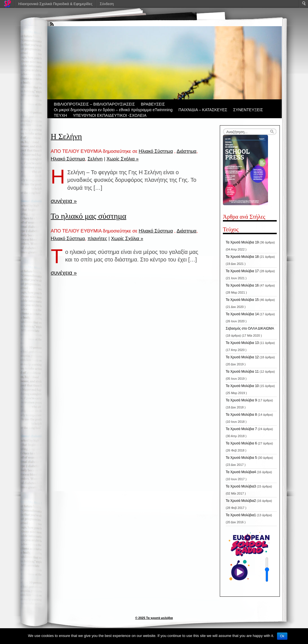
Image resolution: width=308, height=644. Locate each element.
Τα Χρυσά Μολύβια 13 (242, 343)
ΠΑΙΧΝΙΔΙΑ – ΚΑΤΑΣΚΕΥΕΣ (203, 110)
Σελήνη (95, 159)
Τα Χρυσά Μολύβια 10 (242, 386)
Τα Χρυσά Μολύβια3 (241, 486)
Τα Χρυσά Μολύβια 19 (242, 242)
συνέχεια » (64, 201)
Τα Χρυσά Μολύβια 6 (241, 443)
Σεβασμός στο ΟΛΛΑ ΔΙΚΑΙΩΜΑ (250, 328)
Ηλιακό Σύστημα (156, 151)
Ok (282, 636)
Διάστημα (187, 151)
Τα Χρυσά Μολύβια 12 (242, 357)
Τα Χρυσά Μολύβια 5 (241, 458)
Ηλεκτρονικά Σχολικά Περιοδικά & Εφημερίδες (55, 4)
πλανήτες (97, 239)
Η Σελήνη (66, 136)
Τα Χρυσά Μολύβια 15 (242, 300)
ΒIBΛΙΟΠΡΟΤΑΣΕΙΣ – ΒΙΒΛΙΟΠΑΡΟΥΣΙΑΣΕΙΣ (94, 104)
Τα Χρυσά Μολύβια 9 (241, 400)
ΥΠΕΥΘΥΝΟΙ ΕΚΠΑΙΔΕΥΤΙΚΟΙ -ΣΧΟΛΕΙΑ (110, 115)
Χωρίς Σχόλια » (123, 159)
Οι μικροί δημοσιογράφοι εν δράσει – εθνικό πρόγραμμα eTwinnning (113, 110)
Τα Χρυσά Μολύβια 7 (241, 429)
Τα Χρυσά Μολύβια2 (241, 501)
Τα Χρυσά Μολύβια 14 (242, 314)
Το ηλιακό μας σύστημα (88, 216)
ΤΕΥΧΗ (60, 115)
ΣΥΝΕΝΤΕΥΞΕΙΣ (248, 110)
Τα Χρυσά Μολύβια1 (241, 515)
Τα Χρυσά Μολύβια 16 (242, 285)
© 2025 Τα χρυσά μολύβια (154, 618)
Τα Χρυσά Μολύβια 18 (242, 257)
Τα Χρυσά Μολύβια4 (241, 472)
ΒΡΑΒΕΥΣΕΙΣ (153, 104)
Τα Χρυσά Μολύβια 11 (242, 372)
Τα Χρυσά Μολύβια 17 (242, 271)
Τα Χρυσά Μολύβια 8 (241, 415)
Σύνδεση (107, 4)
